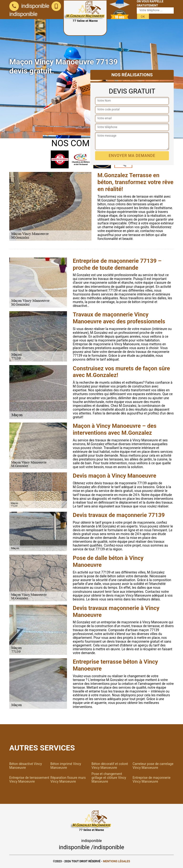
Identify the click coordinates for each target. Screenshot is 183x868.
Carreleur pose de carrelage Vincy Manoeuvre (153, 766)
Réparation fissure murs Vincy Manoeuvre (68, 780)
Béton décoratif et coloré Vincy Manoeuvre (110, 766)
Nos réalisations (132, 75)
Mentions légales (117, 861)
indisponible (29, 6)
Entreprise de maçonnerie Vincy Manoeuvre (152, 780)
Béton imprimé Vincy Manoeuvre (66, 766)
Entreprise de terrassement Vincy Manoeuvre (29, 780)
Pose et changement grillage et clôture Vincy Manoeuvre (109, 778)
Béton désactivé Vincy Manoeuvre (26, 766)
